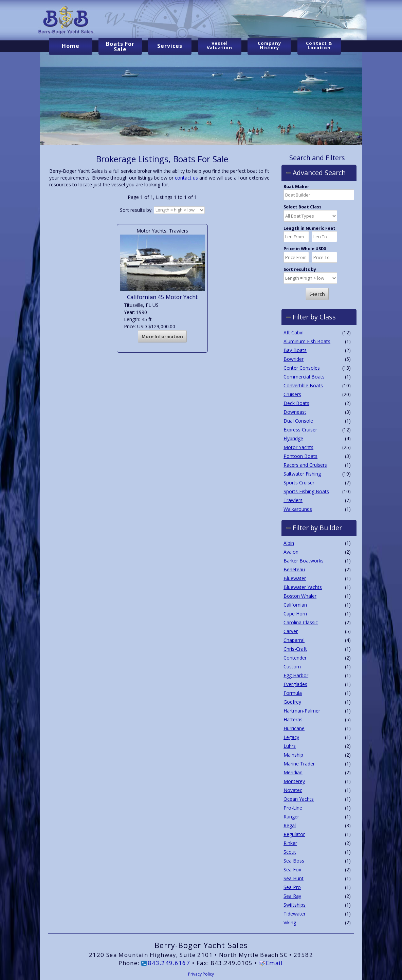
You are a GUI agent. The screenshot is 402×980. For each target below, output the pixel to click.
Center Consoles (302, 367)
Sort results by (300, 269)
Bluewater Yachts (303, 587)
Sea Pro (292, 887)
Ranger (291, 817)
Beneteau (294, 569)
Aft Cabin (294, 332)
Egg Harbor (296, 675)
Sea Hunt (294, 878)
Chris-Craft (295, 649)
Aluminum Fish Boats (307, 341)
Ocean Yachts (299, 799)
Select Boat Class (303, 207)
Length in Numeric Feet (309, 228)
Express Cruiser (300, 429)
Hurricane (294, 728)
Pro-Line (293, 808)
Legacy (291, 737)
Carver (291, 631)
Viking (290, 922)
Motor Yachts (298, 447)
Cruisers (292, 394)
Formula (293, 693)
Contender (295, 658)
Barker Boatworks (304, 561)
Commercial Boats (304, 376)
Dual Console (298, 420)
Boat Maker (296, 187)
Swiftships (295, 905)
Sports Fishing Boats (306, 491)
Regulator (294, 834)
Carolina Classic (301, 622)
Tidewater (295, 914)
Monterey (294, 781)
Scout (290, 852)
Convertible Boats (303, 385)
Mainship (293, 755)
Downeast (295, 412)
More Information (162, 336)
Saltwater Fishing (302, 473)
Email (275, 963)
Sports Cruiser (299, 482)
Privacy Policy (201, 974)
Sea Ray (292, 896)
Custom (292, 667)
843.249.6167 (169, 963)
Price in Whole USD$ (305, 249)
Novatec (293, 790)
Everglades (295, 684)
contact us (186, 178)
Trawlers (293, 500)
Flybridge (293, 438)
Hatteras (293, 719)
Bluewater (295, 578)
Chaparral (294, 640)
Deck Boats (296, 403)
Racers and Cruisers (305, 465)
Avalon (291, 552)
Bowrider (294, 359)
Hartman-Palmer (302, 711)
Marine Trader (299, 764)
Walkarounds (298, 509)
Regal (290, 825)
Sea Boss (294, 861)
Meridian (293, 772)
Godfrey (292, 702)
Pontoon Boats (300, 456)
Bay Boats (295, 350)
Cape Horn (295, 614)
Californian (295, 605)
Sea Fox (292, 870)
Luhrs (290, 746)
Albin (289, 543)
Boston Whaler (300, 596)
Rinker (290, 843)
